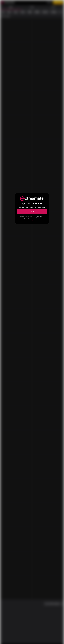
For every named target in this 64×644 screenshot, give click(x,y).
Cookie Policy (40, 217)
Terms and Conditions (37, 218)
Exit (32, 220)
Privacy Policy (25, 218)
